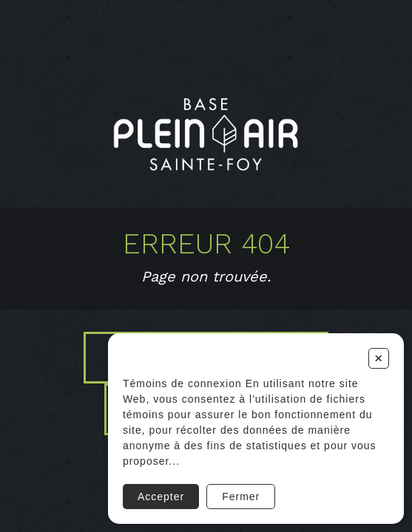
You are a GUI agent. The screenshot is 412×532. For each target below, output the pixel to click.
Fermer (241, 497)
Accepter (161, 497)
